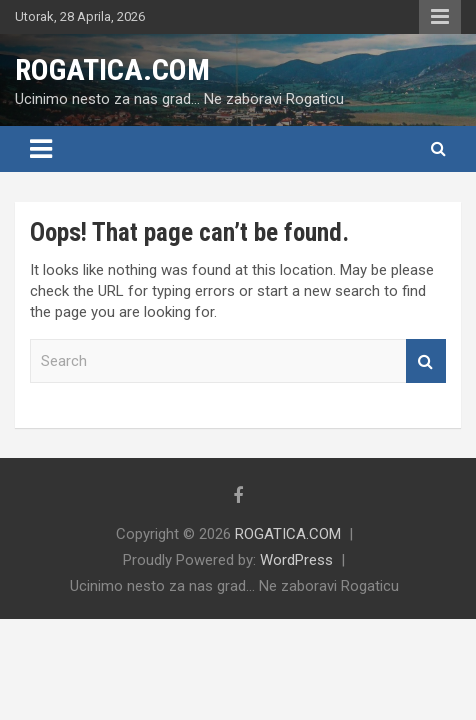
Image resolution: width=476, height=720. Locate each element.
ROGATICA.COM (112, 69)
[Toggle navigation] (41, 149)
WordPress (296, 560)
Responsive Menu (440, 17)
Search (426, 361)
